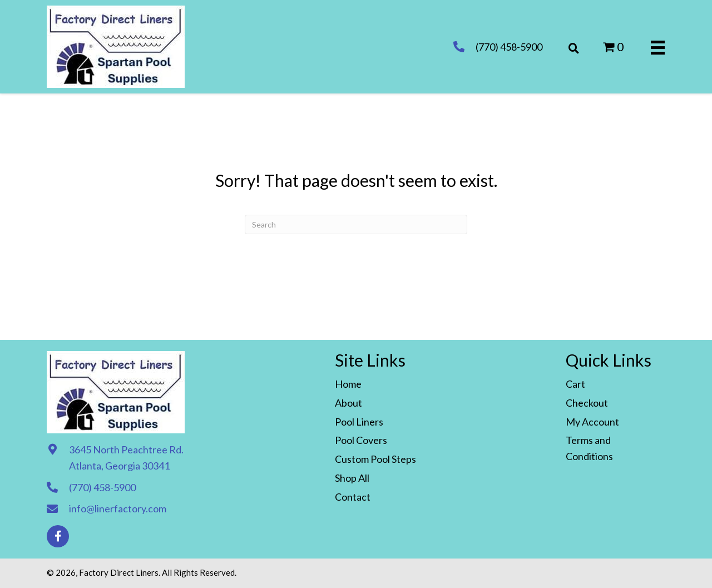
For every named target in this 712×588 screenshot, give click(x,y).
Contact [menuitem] (353, 497)
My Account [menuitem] (592, 422)
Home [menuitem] (348, 384)
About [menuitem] (348, 403)
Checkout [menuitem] (587, 403)
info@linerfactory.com (118, 508)
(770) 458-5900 (509, 47)
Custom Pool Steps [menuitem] (375, 459)
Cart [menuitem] (575, 384)
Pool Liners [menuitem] (359, 422)
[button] (58, 536)
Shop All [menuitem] (352, 478)
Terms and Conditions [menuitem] (589, 448)
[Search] (356, 224)
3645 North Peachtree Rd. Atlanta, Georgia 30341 (126, 458)
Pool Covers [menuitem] (361, 440)
